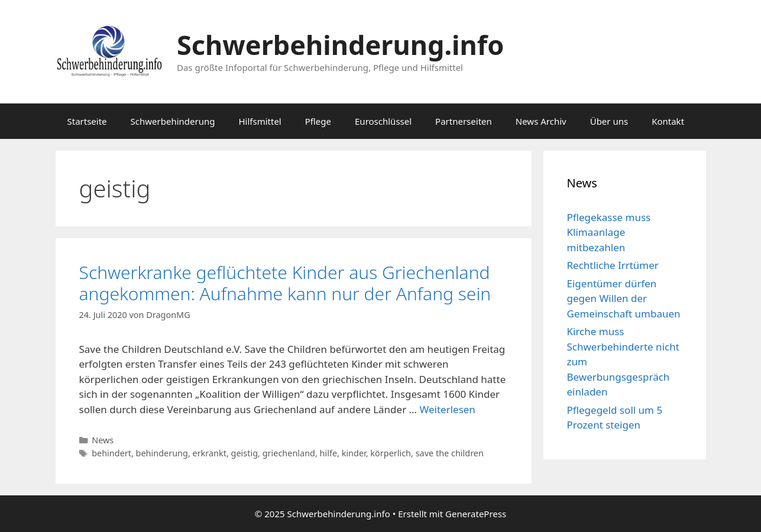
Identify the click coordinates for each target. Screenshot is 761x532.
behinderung (162, 453)
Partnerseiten (464, 121)
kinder (354, 453)
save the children (450, 453)
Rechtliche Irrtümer (613, 265)
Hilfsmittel (260, 121)
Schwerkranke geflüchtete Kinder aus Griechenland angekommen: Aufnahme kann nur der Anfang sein (285, 283)
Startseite (87, 121)
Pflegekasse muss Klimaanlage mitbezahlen (609, 232)
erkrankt (210, 453)
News (103, 440)
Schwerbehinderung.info (340, 45)
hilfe (328, 453)
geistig (245, 453)
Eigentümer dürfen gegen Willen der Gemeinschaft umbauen (624, 299)
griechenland (289, 453)
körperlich (391, 453)
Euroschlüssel (383, 121)
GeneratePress (476, 514)
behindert (111, 453)
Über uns (609, 121)
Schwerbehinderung (173, 121)
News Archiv (541, 121)
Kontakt (668, 121)
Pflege (318, 121)
